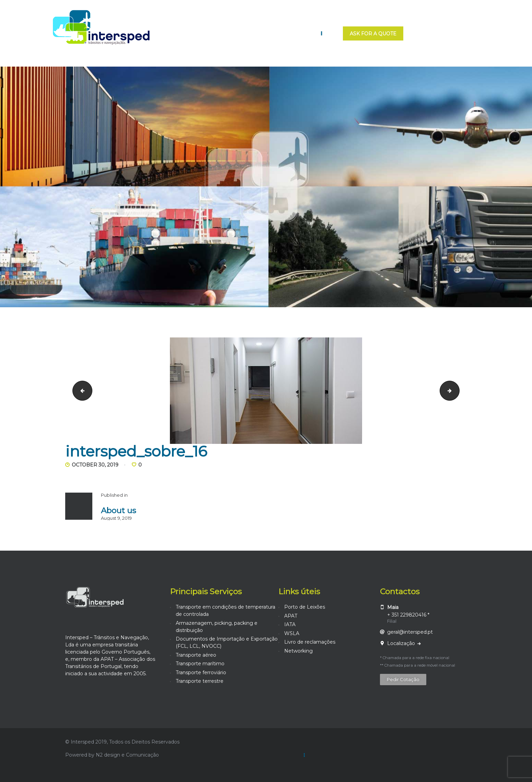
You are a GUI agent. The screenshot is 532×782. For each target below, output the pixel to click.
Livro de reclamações (310, 642)
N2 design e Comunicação (127, 755)
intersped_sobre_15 (80, 390)
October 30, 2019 (95, 465)
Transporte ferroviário (201, 672)
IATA (290, 624)
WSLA (292, 633)
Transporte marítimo (200, 664)
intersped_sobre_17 (457, 390)
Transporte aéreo (196, 655)
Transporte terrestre (200, 681)
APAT (291, 616)
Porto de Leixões (305, 607)
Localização (402, 643)
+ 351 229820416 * (408, 615)
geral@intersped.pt (410, 632)
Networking (298, 651)
